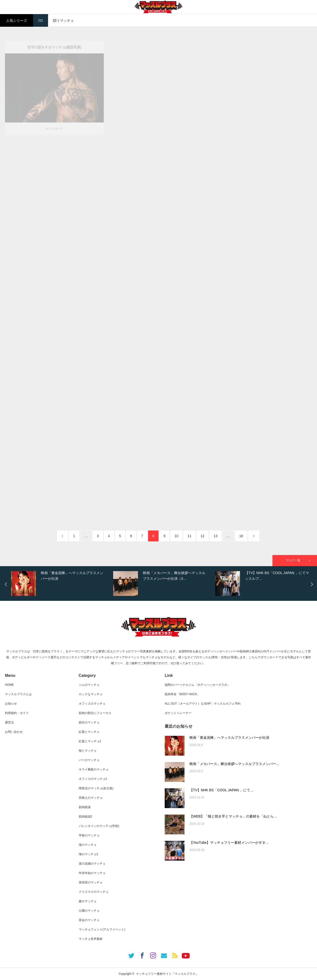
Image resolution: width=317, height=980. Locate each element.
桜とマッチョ (88, 751)
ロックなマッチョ (91, 694)
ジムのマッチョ (89, 685)
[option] (61, 583)
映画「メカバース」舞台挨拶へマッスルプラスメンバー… (235, 764)
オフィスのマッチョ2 (93, 779)
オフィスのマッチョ (92, 704)
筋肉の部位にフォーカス (95, 713)
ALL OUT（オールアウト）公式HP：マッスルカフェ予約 (203, 704)
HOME (9, 685)
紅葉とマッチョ (89, 732)
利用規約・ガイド (17, 713)
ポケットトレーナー (178, 713)
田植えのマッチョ (91, 798)
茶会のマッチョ (89, 920)
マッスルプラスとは (18, 694)
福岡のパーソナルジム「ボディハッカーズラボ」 (197, 685)
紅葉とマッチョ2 (90, 741)
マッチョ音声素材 (91, 939)
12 (203, 536)
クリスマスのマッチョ (94, 892)
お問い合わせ (14, 732)
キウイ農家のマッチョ (94, 769)
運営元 (9, 722)
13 (215, 536)
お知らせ (11, 704)
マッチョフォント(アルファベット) (102, 929)
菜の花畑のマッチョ (92, 864)
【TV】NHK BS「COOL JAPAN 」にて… (222, 790)
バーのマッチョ (89, 760)
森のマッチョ (88, 901)
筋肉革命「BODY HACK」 (182, 694)
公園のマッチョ (89, 911)
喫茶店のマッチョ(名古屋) (96, 788)
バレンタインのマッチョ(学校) (99, 826)
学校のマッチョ (89, 835)
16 (241, 536)
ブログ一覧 (293, 560)
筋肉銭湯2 (86, 817)
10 (177, 536)
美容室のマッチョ (91, 882)
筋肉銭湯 (85, 807)
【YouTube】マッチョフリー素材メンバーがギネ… (229, 843)
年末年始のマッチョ (92, 873)
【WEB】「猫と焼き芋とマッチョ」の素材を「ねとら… (233, 816)
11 (189, 536)
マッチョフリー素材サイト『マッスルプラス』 (167, 974)
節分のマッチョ (89, 722)
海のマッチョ (88, 845)
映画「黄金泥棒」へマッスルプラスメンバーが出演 (229, 738)
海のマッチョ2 (89, 854)
